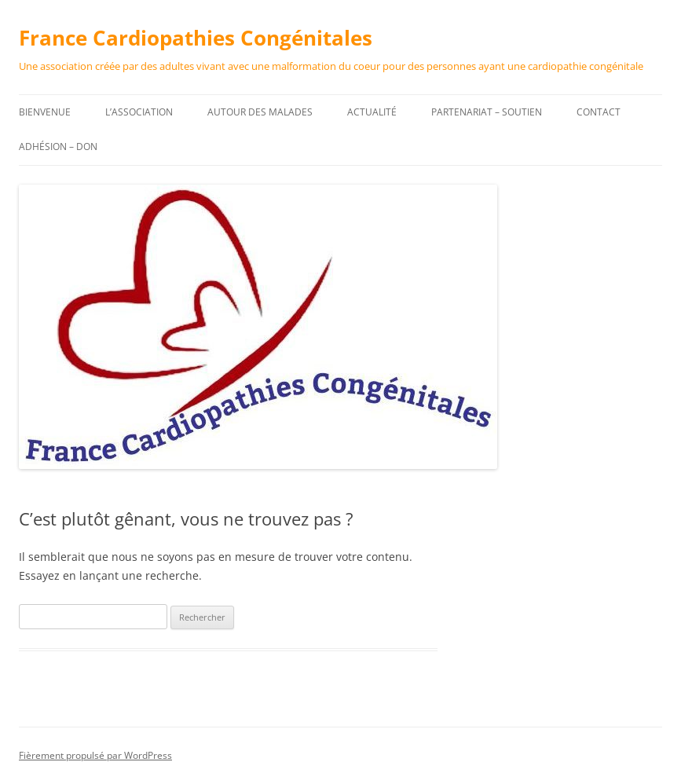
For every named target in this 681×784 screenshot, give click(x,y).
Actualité (372, 112)
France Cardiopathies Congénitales (196, 38)
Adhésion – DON (58, 147)
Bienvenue (45, 112)
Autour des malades (260, 112)
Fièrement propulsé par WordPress (95, 755)
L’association (139, 112)
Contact (599, 112)
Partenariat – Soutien (487, 112)
